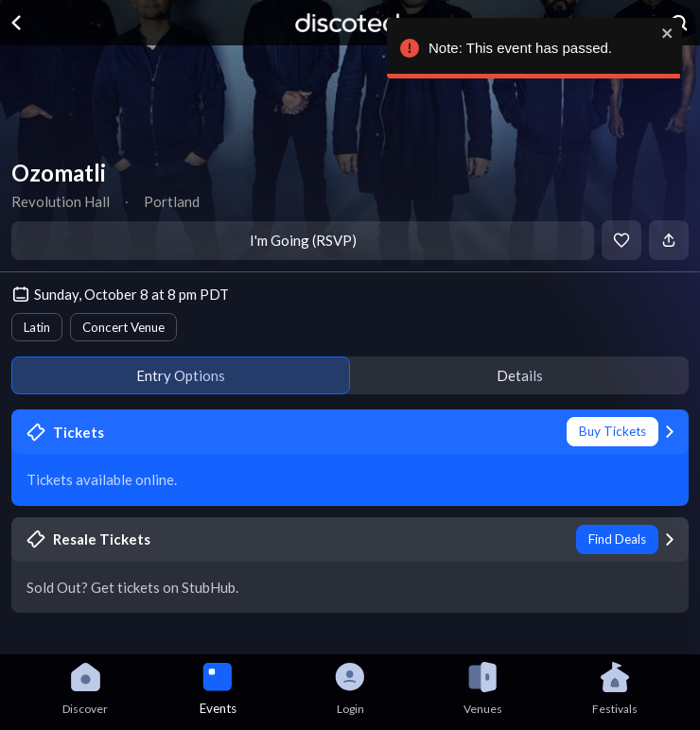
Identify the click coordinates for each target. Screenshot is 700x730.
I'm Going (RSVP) (303, 240)
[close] (667, 33)
